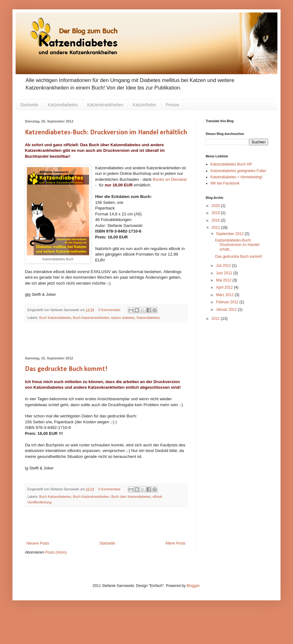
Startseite (29, 105)
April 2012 (225, 287)
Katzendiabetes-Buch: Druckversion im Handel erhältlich (106, 133)
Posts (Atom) (56, 552)
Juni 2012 (225, 273)
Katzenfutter (145, 105)
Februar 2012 (228, 302)
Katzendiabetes (63, 105)
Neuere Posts (38, 543)
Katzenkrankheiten (105, 105)
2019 (216, 213)
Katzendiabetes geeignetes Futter (238, 171)
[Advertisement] (106, 339)
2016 (216, 220)
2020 (216, 206)
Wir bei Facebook (225, 183)
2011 (216, 319)
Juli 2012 (224, 266)
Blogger (193, 586)
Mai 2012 (224, 280)
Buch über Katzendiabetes (131, 497)
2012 (216, 228)
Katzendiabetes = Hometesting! (236, 177)
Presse (172, 105)
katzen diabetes (123, 318)
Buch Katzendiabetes (55, 318)
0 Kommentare (110, 310)
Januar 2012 (227, 310)
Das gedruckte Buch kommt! (66, 369)
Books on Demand (170, 179)
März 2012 (225, 295)
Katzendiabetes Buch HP (231, 164)
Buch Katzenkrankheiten (91, 318)
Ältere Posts (175, 543)
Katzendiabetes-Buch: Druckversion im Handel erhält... (237, 245)
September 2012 (230, 234)
